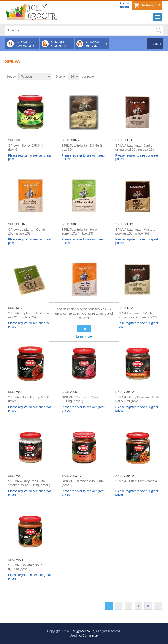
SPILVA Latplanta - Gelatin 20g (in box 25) (27, 231)
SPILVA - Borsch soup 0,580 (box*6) (29, 399)
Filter (155, 44)
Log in (125, 3)
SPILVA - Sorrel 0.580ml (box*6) (26, 147)
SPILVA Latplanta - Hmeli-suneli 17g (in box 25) (80, 231)
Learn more (84, 336)
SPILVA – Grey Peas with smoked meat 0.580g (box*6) (29, 483)
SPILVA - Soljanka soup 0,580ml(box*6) (25, 567)
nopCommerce (87, 635)
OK (84, 329)
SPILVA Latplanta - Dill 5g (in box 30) (83, 147)
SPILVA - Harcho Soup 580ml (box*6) (83, 483)
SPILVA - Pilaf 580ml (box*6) (136, 481)
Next (158, 606)
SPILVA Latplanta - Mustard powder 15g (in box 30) (136, 231)
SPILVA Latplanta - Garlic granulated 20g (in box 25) (135, 147)
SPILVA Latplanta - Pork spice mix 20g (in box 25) (30, 315)
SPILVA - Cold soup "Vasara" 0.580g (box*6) (83, 399)
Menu (157, 17)
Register (125, 7)
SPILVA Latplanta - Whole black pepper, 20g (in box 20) (137, 315)
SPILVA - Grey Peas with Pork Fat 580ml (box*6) (137, 399)
